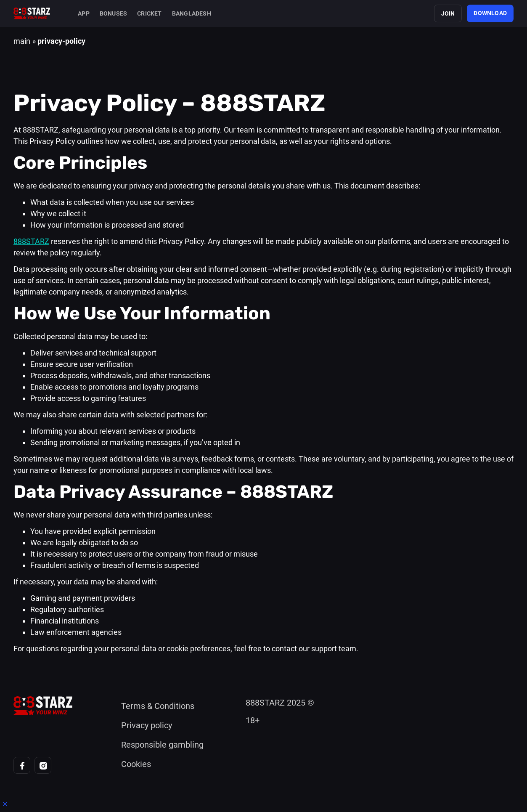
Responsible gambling (162, 745)
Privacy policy (147, 725)
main (22, 41)
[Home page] (32, 13)
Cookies (136, 764)
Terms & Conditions (158, 706)
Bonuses (113, 13)
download (490, 13)
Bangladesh (192, 13)
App (84, 13)
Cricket (149, 13)
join (448, 13)
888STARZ (31, 241)
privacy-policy (61, 41)
